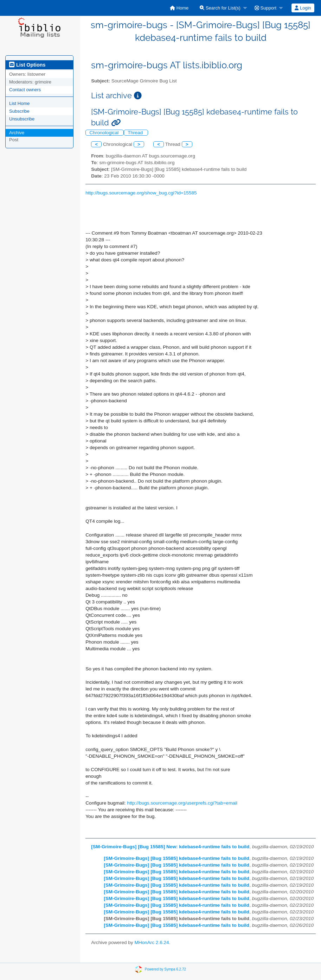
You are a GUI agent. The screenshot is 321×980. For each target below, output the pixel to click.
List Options (27, 65)
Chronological (105, 133)
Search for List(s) (220, 8)
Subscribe (19, 111)
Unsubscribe (22, 119)
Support (265, 8)
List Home (20, 103)
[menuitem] (179, 8)
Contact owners (25, 90)
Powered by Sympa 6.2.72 (165, 969)
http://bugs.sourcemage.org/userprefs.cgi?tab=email (182, 803)
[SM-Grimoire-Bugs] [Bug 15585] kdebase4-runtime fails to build (176, 858)
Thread (136, 133)
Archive (17, 133)
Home (179, 8)
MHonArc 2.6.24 (152, 942)
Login (303, 8)
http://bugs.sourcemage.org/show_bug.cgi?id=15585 (141, 193)
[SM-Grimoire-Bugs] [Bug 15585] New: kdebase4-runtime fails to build (170, 847)
